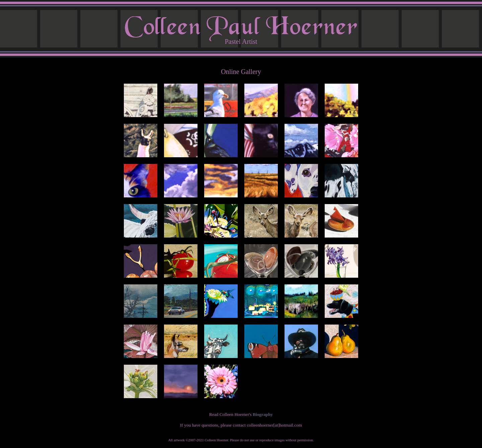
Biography (263, 414)
